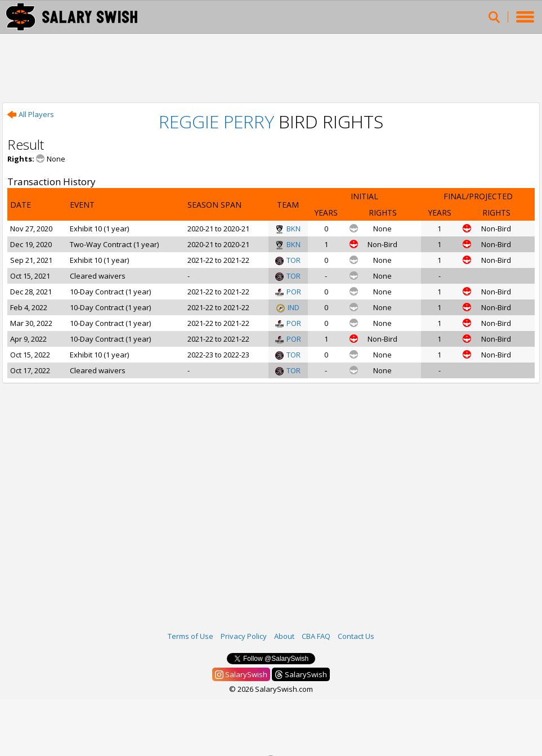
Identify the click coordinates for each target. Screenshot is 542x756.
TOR (288, 260)
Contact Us (356, 636)
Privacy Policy (244, 636)
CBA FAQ (316, 636)
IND (288, 307)
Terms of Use (191, 636)
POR (288, 292)
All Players (31, 114)
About (284, 636)
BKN (288, 229)
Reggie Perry (216, 121)
